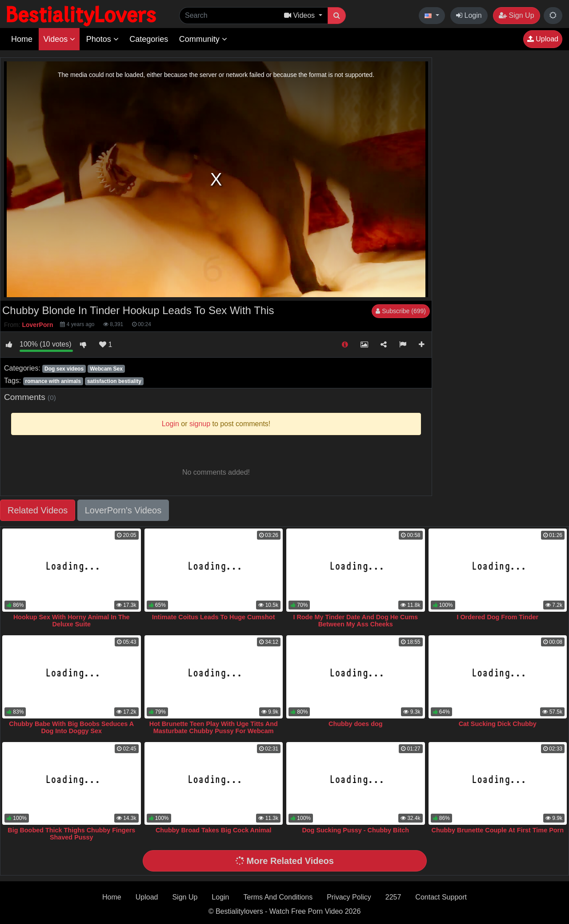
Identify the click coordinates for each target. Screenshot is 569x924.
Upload (543, 39)
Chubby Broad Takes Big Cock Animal (214, 830)
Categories (149, 39)
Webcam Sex (106, 369)
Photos (102, 39)
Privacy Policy (349, 897)
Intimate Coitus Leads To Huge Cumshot (213, 617)
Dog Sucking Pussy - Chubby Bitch (355, 830)
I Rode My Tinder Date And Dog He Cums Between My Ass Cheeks (355, 621)
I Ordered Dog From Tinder (497, 617)
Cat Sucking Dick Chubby (498, 724)
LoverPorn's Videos (123, 510)
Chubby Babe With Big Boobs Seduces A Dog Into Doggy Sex (71, 727)
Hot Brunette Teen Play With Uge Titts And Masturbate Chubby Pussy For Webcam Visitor (214, 731)
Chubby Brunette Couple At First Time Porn (498, 830)
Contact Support (441, 897)
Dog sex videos (64, 369)
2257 (393, 897)
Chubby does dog (356, 724)
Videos (59, 39)
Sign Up (516, 15)
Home (22, 39)
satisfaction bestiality (114, 381)
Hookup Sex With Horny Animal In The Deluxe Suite (72, 621)
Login (469, 15)
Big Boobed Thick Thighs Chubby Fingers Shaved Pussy (71, 834)
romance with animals (53, 381)
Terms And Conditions (278, 897)
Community (203, 39)
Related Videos (38, 510)
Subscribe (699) (401, 311)
